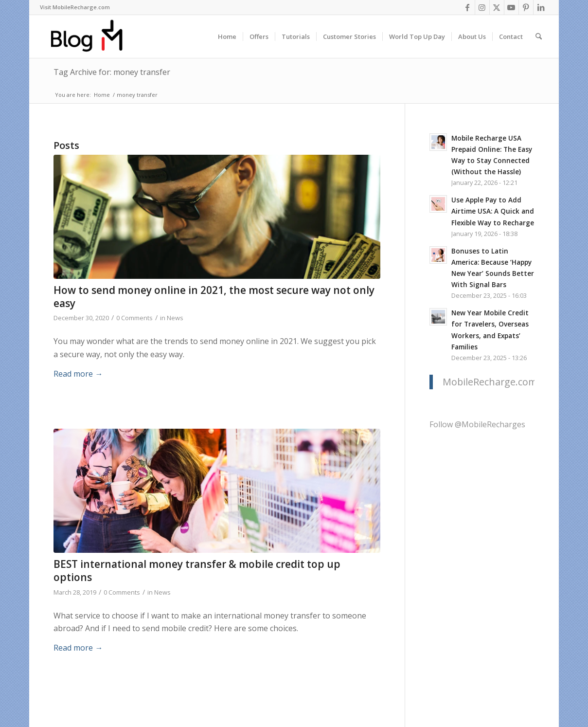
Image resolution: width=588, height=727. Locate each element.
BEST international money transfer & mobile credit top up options (197, 571)
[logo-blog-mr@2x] (92, 36)
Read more (78, 374)
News (175, 318)
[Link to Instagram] (482, 7)
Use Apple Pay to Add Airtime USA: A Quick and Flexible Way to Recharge (493, 211)
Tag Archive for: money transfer (112, 72)
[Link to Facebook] (468, 7)
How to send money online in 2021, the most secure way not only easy (214, 297)
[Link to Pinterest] (526, 7)
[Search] (539, 36)
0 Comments (134, 318)
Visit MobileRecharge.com (75, 7)
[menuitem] (75, 7)
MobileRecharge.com (490, 382)
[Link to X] (497, 7)
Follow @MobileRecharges (477, 424)
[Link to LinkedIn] (541, 7)
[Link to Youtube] (511, 7)
